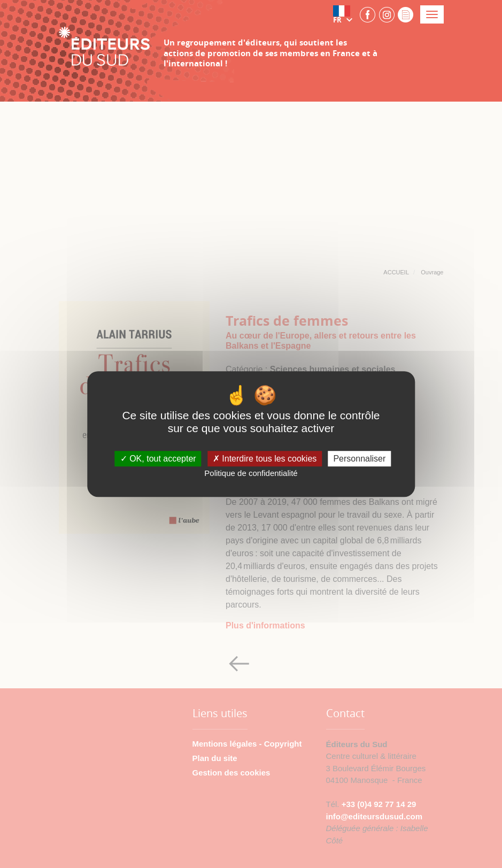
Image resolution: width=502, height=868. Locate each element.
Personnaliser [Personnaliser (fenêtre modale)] (359, 459)
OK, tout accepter (158, 459)
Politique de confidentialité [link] (251, 473)
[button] (345, 14)
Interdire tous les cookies (265, 459)
